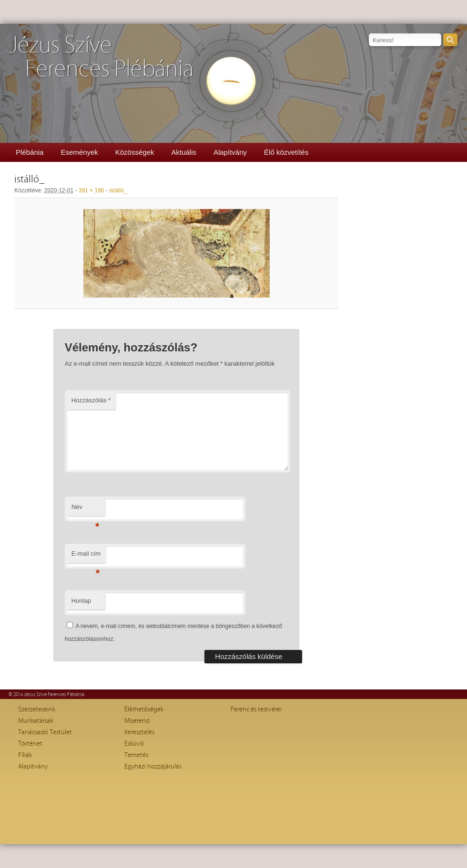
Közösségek (135, 152)
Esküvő (134, 744)
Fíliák (25, 755)
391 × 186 (91, 190)
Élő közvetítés (286, 152)
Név (86, 510)
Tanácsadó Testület (45, 732)
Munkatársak (36, 721)
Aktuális (184, 152)
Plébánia (30, 152)
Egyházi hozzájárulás (153, 767)
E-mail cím (86, 556)
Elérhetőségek (144, 709)
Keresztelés (139, 732)
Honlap (81, 601)
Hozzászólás (91, 400)
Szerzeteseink (37, 709)
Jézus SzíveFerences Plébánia (102, 57)
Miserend (137, 721)
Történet (30, 744)
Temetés (136, 755)
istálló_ (118, 190)
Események (79, 152)
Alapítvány (230, 152)
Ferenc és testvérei (256, 709)
